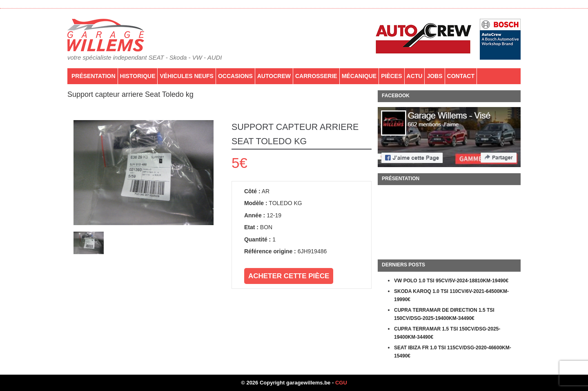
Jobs (434, 76)
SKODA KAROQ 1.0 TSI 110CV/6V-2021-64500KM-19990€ (451, 295)
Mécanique (359, 76)
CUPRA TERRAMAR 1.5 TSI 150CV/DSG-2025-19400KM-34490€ (447, 333)
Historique (138, 76)
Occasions (235, 76)
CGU (341, 383)
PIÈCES (391, 76)
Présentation (94, 76)
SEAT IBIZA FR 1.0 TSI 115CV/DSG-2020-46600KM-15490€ (453, 352)
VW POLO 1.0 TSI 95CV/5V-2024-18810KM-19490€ (451, 281)
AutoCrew (274, 76)
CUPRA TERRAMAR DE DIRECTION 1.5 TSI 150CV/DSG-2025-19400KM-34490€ (444, 314)
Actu (415, 76)
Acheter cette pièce (289, 276)
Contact (461, 76)
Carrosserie (316, 76)
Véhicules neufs (186, 76)
